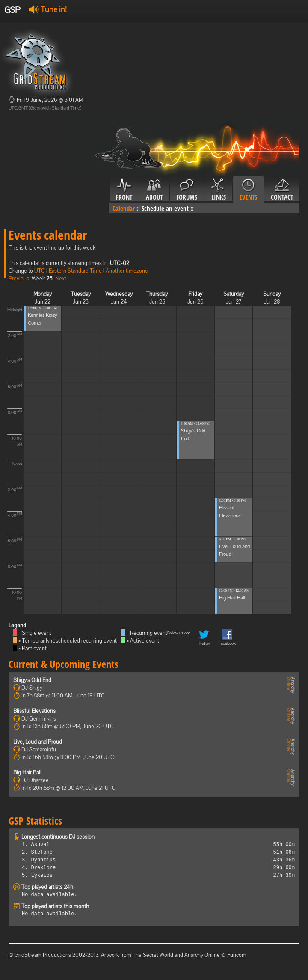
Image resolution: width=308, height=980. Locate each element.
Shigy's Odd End (32, 680)
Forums (187, 190)
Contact (282, 190)
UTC (40, 271)
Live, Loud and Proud (38, 742)
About (154, 190)
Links (218, 190)
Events (248, 190)
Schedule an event (165, 208)
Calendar (124, 208)
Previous (19, 279)
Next (61, 279)
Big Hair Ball (232, 598)
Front (124, 190)
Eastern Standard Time (75, 271)
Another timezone (127, 271)
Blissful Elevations (34, 711)
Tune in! (48, 9)
